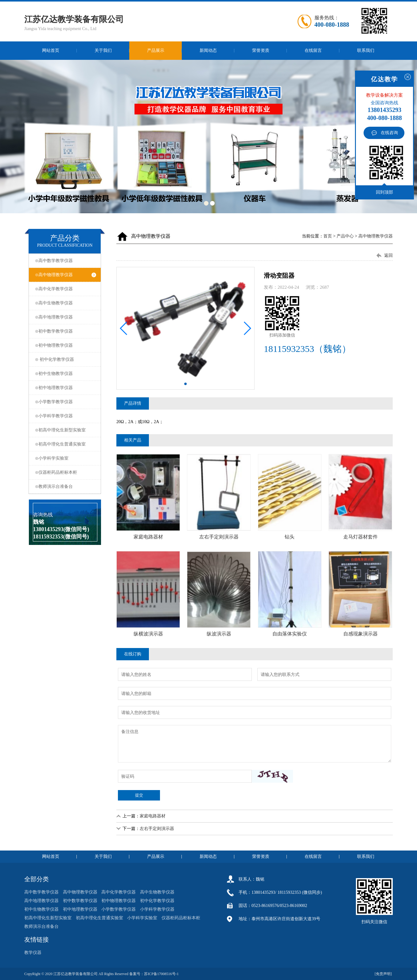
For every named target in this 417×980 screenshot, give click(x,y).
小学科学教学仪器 (157, 909)
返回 (388, 255)
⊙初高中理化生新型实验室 (66, 430)
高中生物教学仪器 (157, 892)
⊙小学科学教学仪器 (66, 416)
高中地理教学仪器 (41, 901)
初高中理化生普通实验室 (99, 918)
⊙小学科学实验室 (66, 458)
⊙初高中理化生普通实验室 (66, 444)
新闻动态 (208, 50)
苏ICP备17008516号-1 (161, 974)
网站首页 (51, 50)
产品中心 (345, 236)
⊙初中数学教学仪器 (66, 331)
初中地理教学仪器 (80, 909)
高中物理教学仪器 (376, 236)
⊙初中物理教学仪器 (66, 345)
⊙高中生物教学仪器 (66, 303)
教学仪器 (33, 953)
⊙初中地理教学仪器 (66, 388)
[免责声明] (384, 974)
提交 (139, 795)
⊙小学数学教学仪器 (66, 402)
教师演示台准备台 (41, 926)
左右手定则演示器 (157, 829)
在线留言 (313, 50)
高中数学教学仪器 (41, 892)
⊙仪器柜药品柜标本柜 (66, 472)
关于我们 (103, 50)
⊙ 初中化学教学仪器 (66, 359)
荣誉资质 (261, 50)
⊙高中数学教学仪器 (66, 261)
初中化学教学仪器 (157, 901)
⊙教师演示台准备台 (66, 486)
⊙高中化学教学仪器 (66, 289)
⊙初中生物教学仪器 (66, 374)
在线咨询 (389, 133)
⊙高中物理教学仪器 (66, 275)
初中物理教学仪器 (119, 901)
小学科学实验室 (142, 918)
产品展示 (156, 50)
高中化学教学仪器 (119, 892)
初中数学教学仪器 (80, 901)
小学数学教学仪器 (119, 909)
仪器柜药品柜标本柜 (181, 918)
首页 (328, 236)
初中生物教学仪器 (41, 909)
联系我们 (366, 50)
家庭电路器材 (153, 816)
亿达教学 (384, 79)
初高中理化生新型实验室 (48, 918)
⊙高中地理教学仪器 (66, 317)
